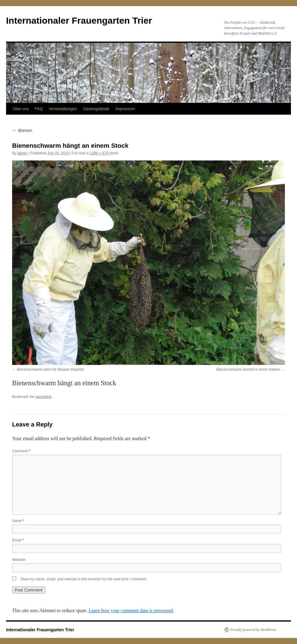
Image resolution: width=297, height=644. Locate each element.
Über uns (21, 109)
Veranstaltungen (63, 109)
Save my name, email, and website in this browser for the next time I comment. (84, 579)
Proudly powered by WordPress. (254, 630)
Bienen (22, 130)
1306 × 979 (99, 153)
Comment (21, 451)
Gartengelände (96, 109)
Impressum (125, 109)
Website (19, 560)
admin (22, 153)
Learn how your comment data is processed (131, 610)
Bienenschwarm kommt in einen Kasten (248, 369)
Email (18, 540)
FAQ (39, 109)
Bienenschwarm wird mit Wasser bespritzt (50, 369)
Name (18, 521)
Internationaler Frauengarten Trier (79, 20)
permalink (43, 397)
